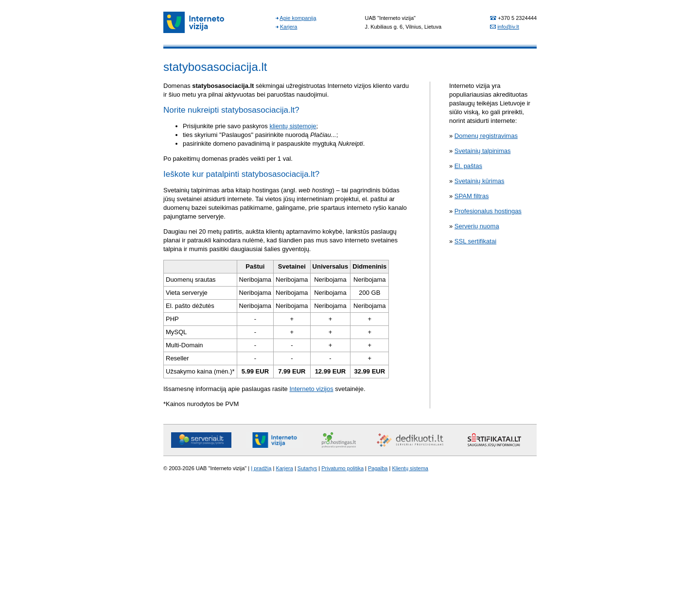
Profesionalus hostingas (488, 211)
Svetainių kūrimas (480, 181)
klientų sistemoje (293, 126)
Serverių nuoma (477, 226)
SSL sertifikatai (475, 241)
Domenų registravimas (486, 136)
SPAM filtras (472, 196)
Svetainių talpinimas (483, 151)
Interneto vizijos (311, 389)
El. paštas (468, 166)
